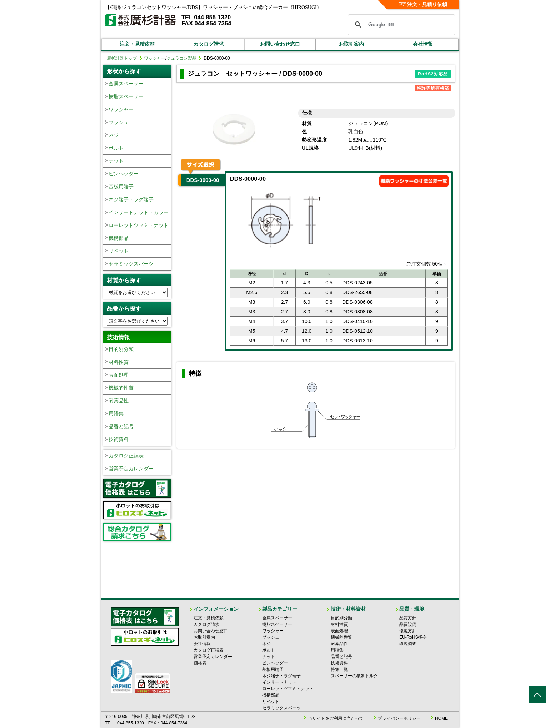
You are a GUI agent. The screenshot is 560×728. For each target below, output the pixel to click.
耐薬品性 (119, 401)
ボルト (116, 148)
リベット (119, 251)
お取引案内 (351, 44)
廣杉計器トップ (122, 58)
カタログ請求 (209, 44)
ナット (116, 161)
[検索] (400, 25)
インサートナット (279, 682)
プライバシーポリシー (399, 718)
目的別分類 (121, 349)
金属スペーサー (126, 84)
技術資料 (119, 439)
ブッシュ (119, 122)
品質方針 (408, 618)
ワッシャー (155, 58)
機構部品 (119, 238)
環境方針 (408, 631)
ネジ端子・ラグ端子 (131, 199)
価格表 (200, 663)
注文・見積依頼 (137, 44)
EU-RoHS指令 (413, 637)
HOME (441, 718)
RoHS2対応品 (433, 74)
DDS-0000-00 (203, 180)
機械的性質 (121, 388)
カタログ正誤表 (126, 456)
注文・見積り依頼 (423, 4)
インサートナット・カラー (139, 212)
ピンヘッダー (124, 174)
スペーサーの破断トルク (354, 676)
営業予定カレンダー (131, 469)
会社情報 (423, 44)
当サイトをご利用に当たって (336, 718)
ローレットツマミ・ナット (139, 225)
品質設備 (408, 624)
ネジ (114, 135)
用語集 (116, 413)
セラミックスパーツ (131, 264)
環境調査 (408, 644)
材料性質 (119, 362)
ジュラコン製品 (181, 58)
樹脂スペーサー (126, 96)
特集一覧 (339, 669)
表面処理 (119, 375)
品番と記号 (121, 426)
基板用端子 (121, 187)
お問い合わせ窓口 (280, 44)
